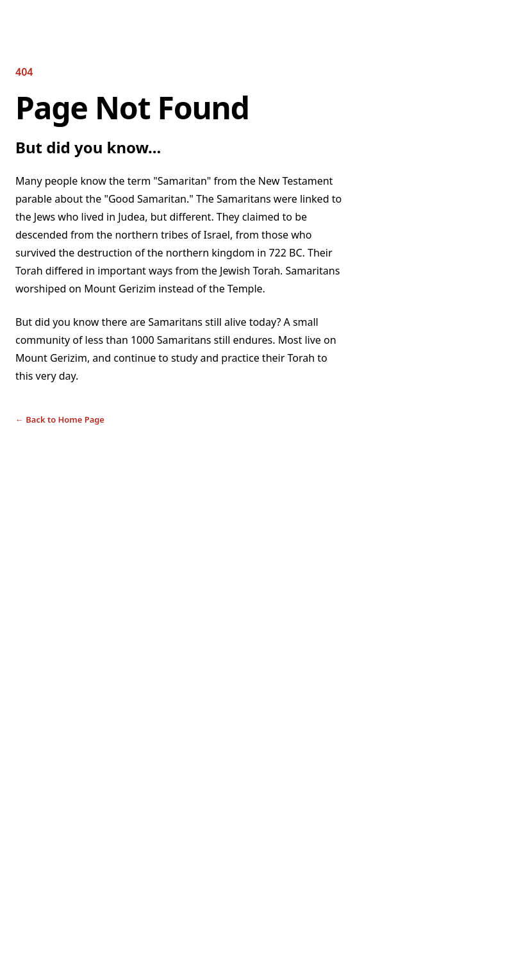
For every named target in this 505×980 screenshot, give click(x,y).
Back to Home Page (60, 419)
